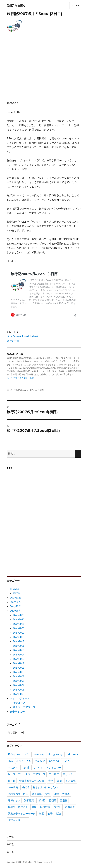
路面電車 (70, 807)
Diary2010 (19, 672)
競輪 (34, 807)
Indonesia (72, 754)
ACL (27, 754)
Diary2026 (15, 598)
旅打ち (17, 593)
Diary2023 (19, 615)
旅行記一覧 (13, 341)
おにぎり (13, 768)
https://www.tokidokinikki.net (22, 336)
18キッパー (14, 754)
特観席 (53, 800)
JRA (10, 761)
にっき (10, 390)
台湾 (51, 781)
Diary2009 (19, 677)
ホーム (10, 837)
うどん (66, 761)
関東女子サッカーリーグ (22, 814)
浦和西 (41, 800)
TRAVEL (33, 390)
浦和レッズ (14, 800)
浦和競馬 (29, 800)
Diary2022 (19, 620)
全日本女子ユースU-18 (32, 781)
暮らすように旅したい (45, 787)
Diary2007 (19, 685)
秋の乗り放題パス (18, 807)
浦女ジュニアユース (24, 707)
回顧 (59, 781)
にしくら (38, 768)
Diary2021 (19, 624)
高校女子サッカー (18, 820)
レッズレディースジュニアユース (27, 774)
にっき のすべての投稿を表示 (20, 378)
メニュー (75, 6)
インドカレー (54, 768)
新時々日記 (16, 6)
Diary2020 (19, 628)
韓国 (42, 390)
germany (38, 754)
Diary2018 (19, 637)
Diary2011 (19, 668)
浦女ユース (19, 703)
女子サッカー (17, 712)
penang (54, 761)
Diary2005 (19, 694)
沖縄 (56, 794)
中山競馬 (54, 774)
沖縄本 (66, 794)
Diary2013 (19, 659)
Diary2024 (15, 606)
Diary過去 (15, 611)
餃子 (50, 814)
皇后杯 (64, 800)
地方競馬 (71, 781)
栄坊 (48, 794)
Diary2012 (19, 663)
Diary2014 (19, 655)
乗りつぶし (69, 774)
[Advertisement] (45, 71)
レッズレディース (20, 698)
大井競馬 (13, 787)
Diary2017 (19, 641)
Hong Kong (55, 754)
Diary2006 (19, 690)
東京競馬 (37, 794)
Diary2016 (19, 646)
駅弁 (59, 814)
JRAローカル (24, 761)
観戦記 (58, 807)
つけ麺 (25, 768)
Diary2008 (19, 681)
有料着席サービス (18, 794)
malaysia (40, 761)
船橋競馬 (45, 807)
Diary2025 (15, 602)
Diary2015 (19, 650)
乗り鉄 (12, 781)
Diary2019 (19, 633)
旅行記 (10, 844)
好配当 (25, 787)
